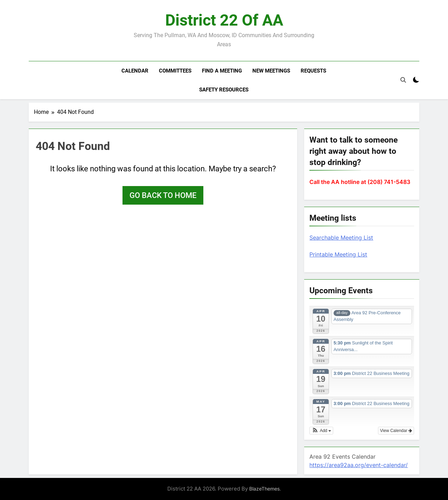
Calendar (135, 71)
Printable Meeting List (338, 254)
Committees (175, 71)
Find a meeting (222, 71)
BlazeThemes (264, 489)
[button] (321, 431)
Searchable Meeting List (341, 238)
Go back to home (163, 195)
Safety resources (224, 90)
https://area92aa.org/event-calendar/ (359, 465)
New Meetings (271, 71)
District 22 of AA (224, 20)
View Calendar (396, 431)
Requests (313, 71)
